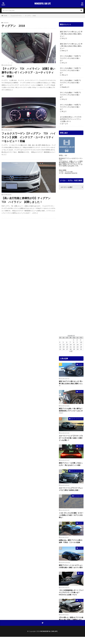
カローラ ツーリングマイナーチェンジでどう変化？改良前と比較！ (71, 489)
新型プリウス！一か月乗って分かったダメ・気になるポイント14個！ (71, 464)
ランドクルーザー (78, 496)
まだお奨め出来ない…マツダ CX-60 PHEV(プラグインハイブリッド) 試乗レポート (71, 119)
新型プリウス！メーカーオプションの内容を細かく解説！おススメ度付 (71, 566)
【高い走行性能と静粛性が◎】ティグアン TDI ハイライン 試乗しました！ (27, 200)
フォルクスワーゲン (16, 16)
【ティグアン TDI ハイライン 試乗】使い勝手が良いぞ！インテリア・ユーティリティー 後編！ (28, 72)
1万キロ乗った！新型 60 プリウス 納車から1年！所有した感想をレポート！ (71, 620)
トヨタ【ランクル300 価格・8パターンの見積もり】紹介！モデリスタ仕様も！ (71, 515)
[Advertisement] (71, 262)
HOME (5, 16)
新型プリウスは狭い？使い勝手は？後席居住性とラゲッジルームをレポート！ (71, 411)
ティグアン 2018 (30, 16)
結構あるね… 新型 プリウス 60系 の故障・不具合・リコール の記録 (71, 541)
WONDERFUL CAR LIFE (43, 4)
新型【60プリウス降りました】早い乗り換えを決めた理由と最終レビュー (71, 34)
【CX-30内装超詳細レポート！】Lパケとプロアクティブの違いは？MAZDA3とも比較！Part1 (71, 592)
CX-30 (81, 573)
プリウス (80, 364)
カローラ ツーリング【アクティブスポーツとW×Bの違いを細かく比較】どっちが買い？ (71, 438)
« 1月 (71, 351)
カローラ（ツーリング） (77, 419)
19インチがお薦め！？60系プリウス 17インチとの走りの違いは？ (71, 58)
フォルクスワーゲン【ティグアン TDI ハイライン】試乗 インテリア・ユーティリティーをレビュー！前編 (29, 137)
